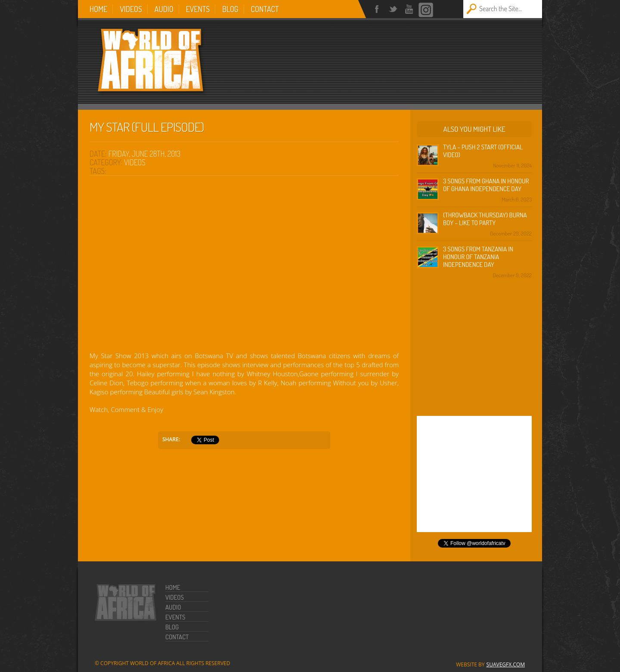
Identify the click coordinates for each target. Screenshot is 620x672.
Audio (164, 9)
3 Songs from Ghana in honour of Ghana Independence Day (486, 185)
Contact (265, 9)
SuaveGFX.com (506, 664)
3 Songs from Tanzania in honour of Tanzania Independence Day (478, 257)
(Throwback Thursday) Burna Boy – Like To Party (485, 219)
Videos (131, 9)
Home (98, 9)
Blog (230, 9)
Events (198, 9)
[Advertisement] (418, 57)
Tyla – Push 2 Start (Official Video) (483, 151)
